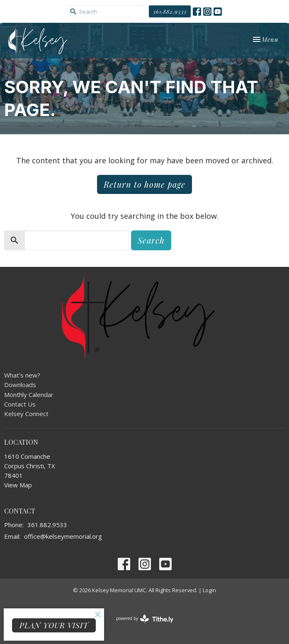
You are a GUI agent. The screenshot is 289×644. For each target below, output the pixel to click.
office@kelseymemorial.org (63, 536)
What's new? (22, 375)
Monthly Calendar (29, 395)
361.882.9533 (170, 11)
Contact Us (20, 404)
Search (151, 240)
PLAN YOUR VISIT (54, 625)
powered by (145, 619)
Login (209, 590)
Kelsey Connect (26, 414)
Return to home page (144, 184)
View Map (18, 485)
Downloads (20, 385)
